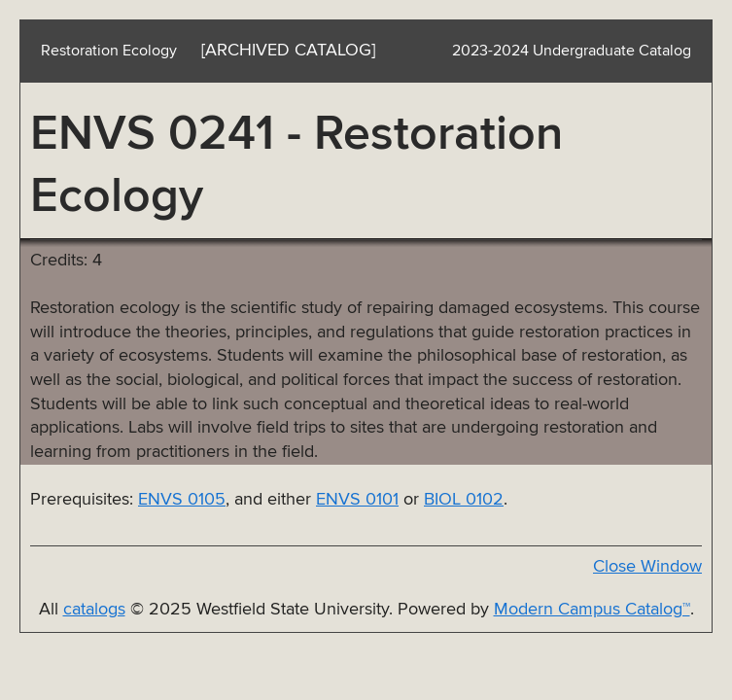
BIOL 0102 (464, 500)
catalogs (94, 610)
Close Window (647, 567)
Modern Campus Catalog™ (592, 610)
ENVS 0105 (182, 500)
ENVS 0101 (357, 500)
